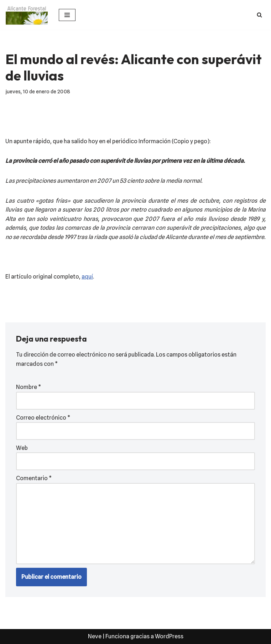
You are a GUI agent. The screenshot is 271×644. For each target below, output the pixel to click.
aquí (87, 277)
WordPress (169, 636)
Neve (95, 636)
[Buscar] (259, 15)
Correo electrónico (43, 418)
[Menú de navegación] (67, 15)
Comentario (34, 478)
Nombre (28, 387)
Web (22, 448)
